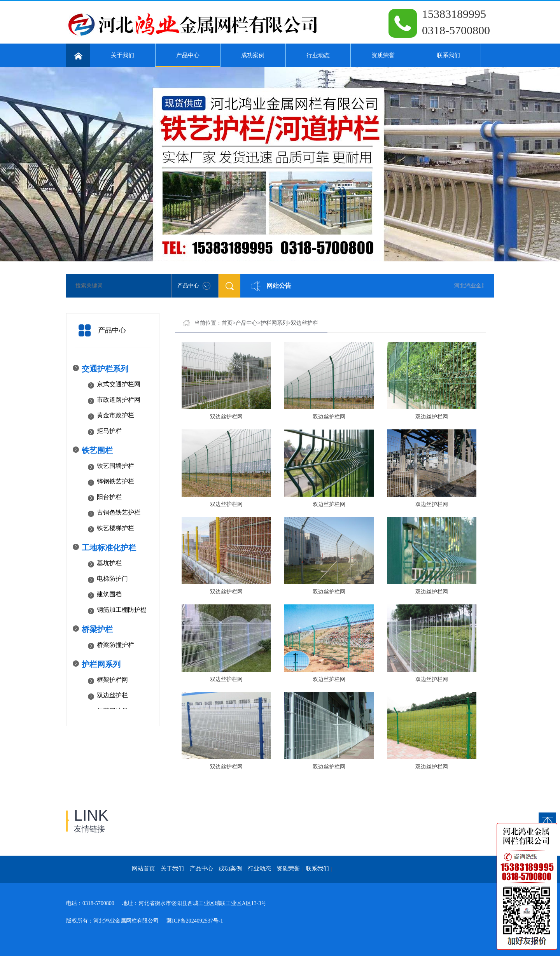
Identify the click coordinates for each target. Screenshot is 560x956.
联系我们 (448, 55)
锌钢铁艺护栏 (115, 481)
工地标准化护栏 (109, 548)
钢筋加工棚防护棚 (122, 610)
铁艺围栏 (97, 450)
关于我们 (122, 55)
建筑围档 (109, 594)
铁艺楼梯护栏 (115, 528)
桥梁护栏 (97, 629)
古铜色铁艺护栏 (119, 512)
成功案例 (253, 55)
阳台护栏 (109, 497)
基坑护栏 (109, 563)
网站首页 (143, 868)
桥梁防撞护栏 (115, 645)
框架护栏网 (112, 680)
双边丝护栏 (112, 695)
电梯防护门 (112, 579)
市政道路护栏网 (119, 400)
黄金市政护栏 (115, 415)
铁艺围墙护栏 (115, 466)
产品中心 (188, 60)
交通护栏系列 (105, 369)
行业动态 (318, 55)
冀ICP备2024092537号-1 (195, 921)
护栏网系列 (101, 664)
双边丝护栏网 (226, 417)
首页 (227, 323)
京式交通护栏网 (119, 384)
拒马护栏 (109, 431)
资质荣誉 (383, 55)
